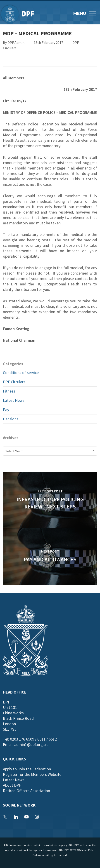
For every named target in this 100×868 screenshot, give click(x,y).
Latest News (14, 400)
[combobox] (50, 451)
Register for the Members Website (32, 774)
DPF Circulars (14, 382)
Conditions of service (21, 373)
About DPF (12, 785)
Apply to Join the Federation (27, 769)
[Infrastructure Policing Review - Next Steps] (50, 500)
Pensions (11, 419)
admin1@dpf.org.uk (31, 745)
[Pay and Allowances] (50, 557)
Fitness (9, 391)
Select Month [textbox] (14, 451)
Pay (6, 410)
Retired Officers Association (26, 791)
